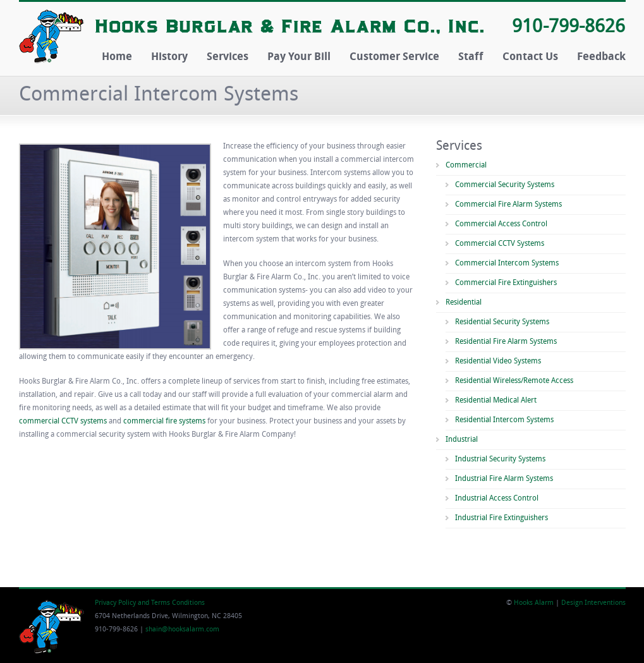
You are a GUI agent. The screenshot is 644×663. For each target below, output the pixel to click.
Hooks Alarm (534, 603)
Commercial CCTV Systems (500, 244)
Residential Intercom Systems (504, 420)
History (169, 57)
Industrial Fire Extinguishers (501, 518)
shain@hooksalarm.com (182, 630)
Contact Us (530, 57)
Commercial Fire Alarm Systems (508, 205)
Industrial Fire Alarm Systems (504, 479)
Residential (464, 303)
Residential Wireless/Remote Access (514, 381)
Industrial (462, 440)
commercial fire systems (164, 422)
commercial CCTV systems (63, 422)
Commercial (466, 166)
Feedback (601, 57)
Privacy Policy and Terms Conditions (150, 603)
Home (117, 57)
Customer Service (394, 57)
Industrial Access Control (497, 499)
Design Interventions (593, 603)
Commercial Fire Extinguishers (506, 283)
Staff (471, 57)
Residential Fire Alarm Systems (506, 342)
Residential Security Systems (502, 322)
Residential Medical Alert (496, 401)
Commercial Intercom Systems (507, 264)
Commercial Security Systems (505, 185)
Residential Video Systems (498, 362)
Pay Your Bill (299, 57)
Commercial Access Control (501, 224)
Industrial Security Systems (500, 459)
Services (228, 57)
